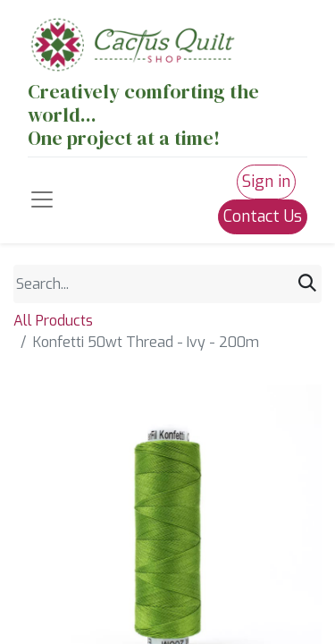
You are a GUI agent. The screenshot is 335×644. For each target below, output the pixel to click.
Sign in (266, 182)
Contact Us (263, 216)
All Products (53, 321)
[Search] (307, 284)
